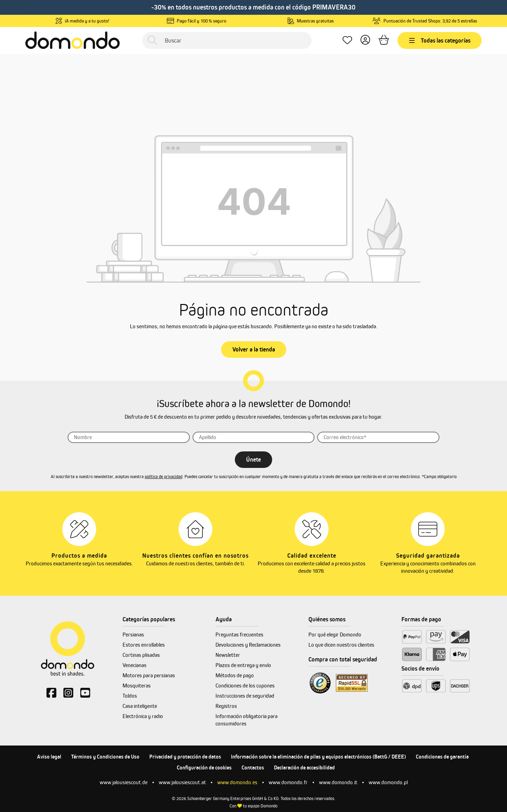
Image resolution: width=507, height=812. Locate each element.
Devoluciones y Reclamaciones (248, 645)
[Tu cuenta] (365, 40)
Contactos (253, 767)
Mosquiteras (137, 686)
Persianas (133, 635)
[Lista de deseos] (347, 40)
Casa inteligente (140, 706)
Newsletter (228, 655)
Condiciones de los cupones (245, 686)
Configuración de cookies (204, 767)
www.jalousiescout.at (182, 782)
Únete (254, 459)
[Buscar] (227, 40)
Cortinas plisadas (141, 655)
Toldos (130, 696)
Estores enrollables (144, 645)
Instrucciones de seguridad (245, 696)
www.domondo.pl (388, 782)
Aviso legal (49, 757)
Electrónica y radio (143, 716)
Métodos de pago (235, 675)
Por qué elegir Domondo (335, 635)
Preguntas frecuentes (239, 635)
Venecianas (134, 665)
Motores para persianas (149, 675)
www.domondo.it (338, 782)
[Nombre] (129, 437)
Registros (226, 706)
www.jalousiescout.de (124, 782)
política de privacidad (164, 477)
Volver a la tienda (254, 349)
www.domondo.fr (288, 782)
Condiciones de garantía (442, 757)
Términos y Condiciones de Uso (105, 757)
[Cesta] (384, 40)
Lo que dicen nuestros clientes (341, 645)
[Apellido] (254, 437)
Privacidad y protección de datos (185, 757)
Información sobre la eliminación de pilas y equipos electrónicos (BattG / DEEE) (318, 757)
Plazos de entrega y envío (243, 665)
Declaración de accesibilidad (304, 767)
